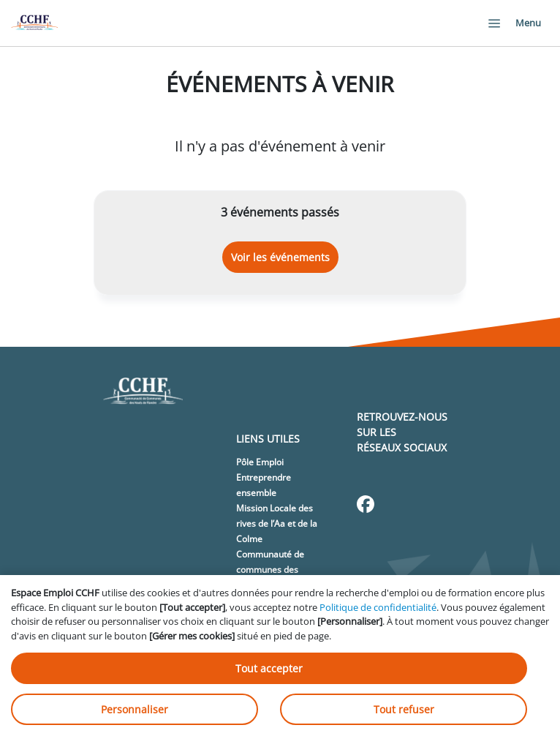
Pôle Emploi (260, 462)
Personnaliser (135, 709)
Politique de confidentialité (378, 607)
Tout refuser (404, 709)
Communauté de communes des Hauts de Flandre (271, 570)
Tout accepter (269, 668)
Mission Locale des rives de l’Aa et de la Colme (277, 523)
